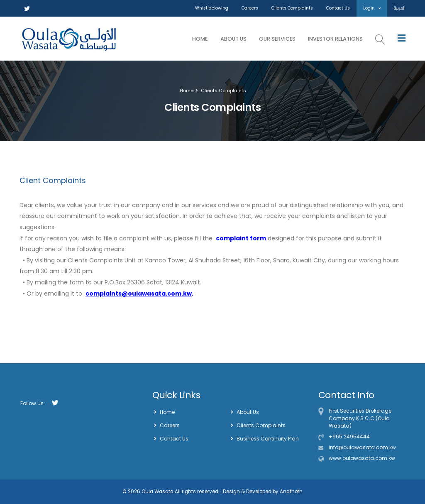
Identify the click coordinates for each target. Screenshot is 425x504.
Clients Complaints (292, 8)
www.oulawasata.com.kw (362, 458)
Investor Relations (335, 39)
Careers (250, 8)
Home (200, 39)
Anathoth (291, 492)
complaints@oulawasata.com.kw (139, 294)
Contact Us (338, 8)
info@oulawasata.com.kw (362, 447)
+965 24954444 (349, 437)
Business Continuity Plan (268, 439)
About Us (233, 39)
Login (372, 8)
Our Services (277, 39)
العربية (399, 8)
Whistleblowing (212, 8)
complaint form (241, 238)
